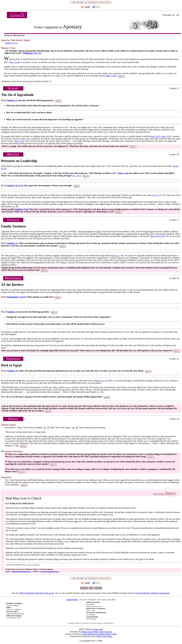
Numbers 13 (12, 312)
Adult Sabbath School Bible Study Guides (99, 634)
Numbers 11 (12, 100)
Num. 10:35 (14, 62)
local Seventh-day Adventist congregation (153, 593)
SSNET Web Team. (104, 636)
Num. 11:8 (166, 136)
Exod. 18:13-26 (157, 236)
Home (96, 629)
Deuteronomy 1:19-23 (17, 297)
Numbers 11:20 (22, 209)
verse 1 (117, 256)
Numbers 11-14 (11, 43)
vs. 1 (106, 132)
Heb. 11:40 (111, 76)
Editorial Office (72, 600)
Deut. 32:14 (19, 141)
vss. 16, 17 (157, 195)
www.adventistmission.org (49, 572)
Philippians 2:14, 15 (32, 53)
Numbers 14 (12, 371)
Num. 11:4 (123, 173)
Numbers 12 (12, 243)
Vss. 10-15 (77, 176)
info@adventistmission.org (21, 572)
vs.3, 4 (103, 381)
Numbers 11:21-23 (15, 186)
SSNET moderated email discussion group (36, 593)
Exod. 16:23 (155, 136)
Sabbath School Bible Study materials (96, 632)
